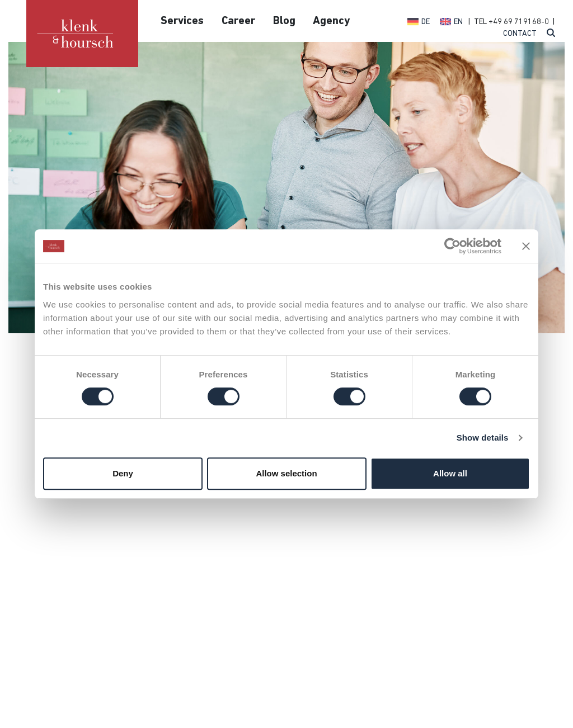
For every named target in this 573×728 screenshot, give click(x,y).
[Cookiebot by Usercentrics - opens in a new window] (452, 246)
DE (426, 22)
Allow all (450, 473)
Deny (123, 473)
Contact (520, 34)
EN (458, 22)
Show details (483, 438)
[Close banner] (526, 246)
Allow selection (286, 473)
